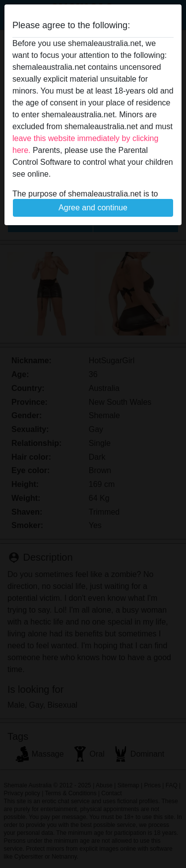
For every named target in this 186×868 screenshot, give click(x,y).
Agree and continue (93, 208)
